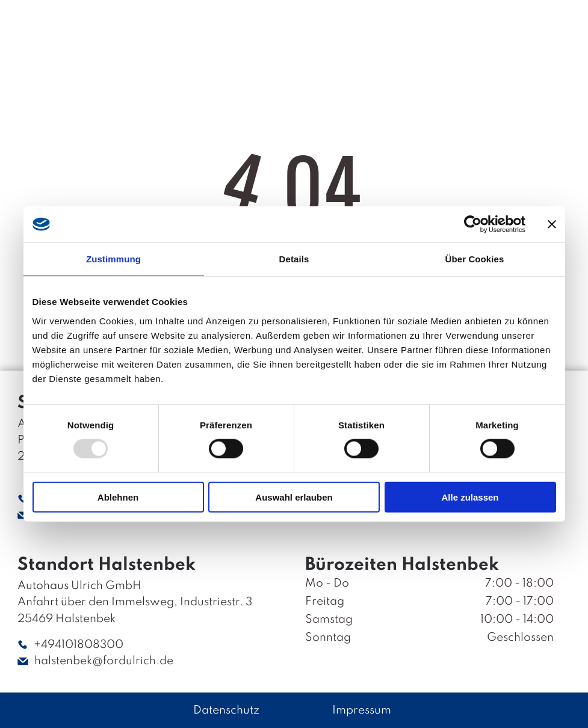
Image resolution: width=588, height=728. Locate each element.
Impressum (362, 710)
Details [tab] (294, 259)
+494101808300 (79, 645)
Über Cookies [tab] (475, 259)
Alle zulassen (470, 497)
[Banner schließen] (552, 224)
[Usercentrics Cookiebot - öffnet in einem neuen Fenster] (473, 224)
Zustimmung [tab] (113, 259)
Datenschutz (226, 710)
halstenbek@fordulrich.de (104, 661)
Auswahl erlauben (294, 497)
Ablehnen (118, 497)
